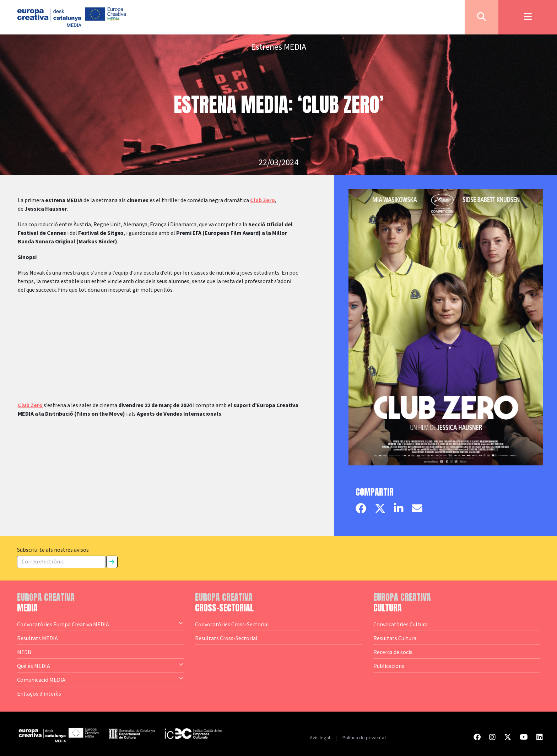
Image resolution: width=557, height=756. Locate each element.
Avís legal (320, 738)
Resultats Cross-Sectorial (226, 638)
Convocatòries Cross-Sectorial (232, 624)
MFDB (24, 652)
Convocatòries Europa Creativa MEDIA (100, 624)
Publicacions (389, 666)
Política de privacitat (364, 738)
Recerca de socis (393, 652)
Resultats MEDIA (37, 638)
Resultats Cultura (395, 638)
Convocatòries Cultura (401, 624)
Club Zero (263, 200)
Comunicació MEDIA (100, 679)
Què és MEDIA (100, 665)
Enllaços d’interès (39, 693)
